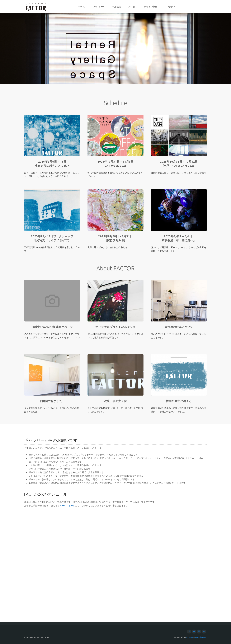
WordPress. (201, 638)
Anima (189, 638)
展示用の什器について (179, 327)
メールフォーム (67, 506)
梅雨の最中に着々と (179, 401)
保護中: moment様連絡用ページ (52, 327)
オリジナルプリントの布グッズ (115, 327)
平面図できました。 (52, 401)
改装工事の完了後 (115, 401)
